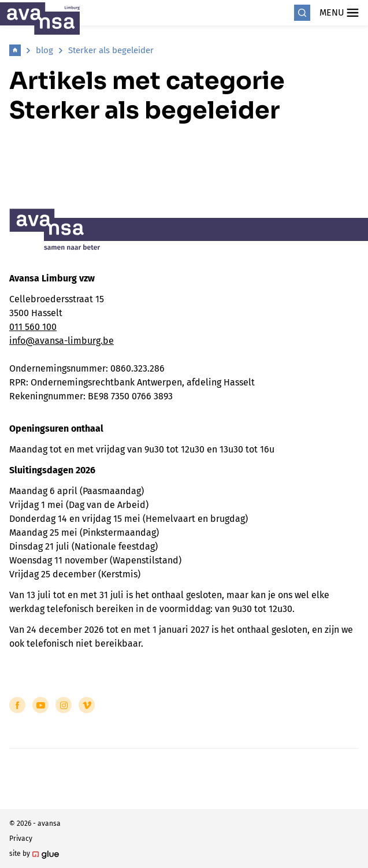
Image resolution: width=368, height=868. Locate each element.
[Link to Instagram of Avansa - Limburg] (64, 705)
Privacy (21, 839)
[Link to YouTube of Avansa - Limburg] (40, 705)
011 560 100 (33, 327)
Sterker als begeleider (111, 50)
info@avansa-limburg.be (62, 341)
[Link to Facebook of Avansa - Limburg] (17, 705)
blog (44, 50)
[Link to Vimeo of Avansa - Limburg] (87, 705)
